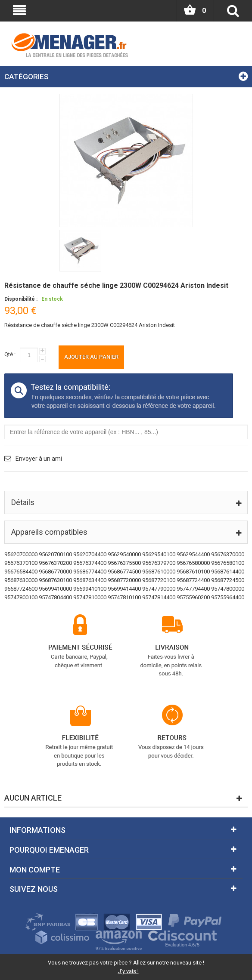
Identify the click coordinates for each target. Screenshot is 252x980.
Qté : (10, 354)
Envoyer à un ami (39, 459)
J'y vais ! (128, 971)
